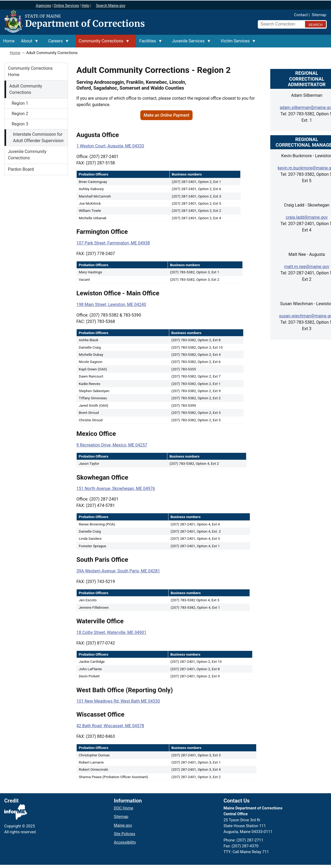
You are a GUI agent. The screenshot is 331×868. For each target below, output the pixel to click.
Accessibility (125, 842)
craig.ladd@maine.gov (307, 217)
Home (15, 53)
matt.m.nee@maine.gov (307, 267)
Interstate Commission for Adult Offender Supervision (38, 137)
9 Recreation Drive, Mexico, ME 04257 (112, 445)
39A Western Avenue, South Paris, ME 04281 (118, 571)
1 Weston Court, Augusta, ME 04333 (110, 146)
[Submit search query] (315, 24)
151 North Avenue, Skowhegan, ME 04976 (116, 488)
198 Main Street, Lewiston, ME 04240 (111, 304)
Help (86, 6)
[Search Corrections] (280, 24)
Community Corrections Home (30, 71)
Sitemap (319, 15)
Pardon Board (21, 169)
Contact (301, 15)
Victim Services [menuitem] (237, 43)
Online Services (66, 6)
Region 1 (20, 103)
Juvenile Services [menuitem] (190, 43)
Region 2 (20, 114)
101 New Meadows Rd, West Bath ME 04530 (118, 701)
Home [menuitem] (9, 41)
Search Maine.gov (110, 6)
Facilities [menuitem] (149, 43)
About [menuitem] (28, 43)
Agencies (43, 6)
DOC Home (123, 808)
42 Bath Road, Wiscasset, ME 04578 (110, 726)
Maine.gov (123, 825)
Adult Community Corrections (26, 89)
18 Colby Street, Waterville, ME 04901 (111, 632)
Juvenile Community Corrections (27, 155)
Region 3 (20, 124)
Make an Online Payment (166, 115)
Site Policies (124, 834)
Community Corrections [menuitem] (103, 43)
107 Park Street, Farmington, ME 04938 (113, 243)
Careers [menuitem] (57, 43)
